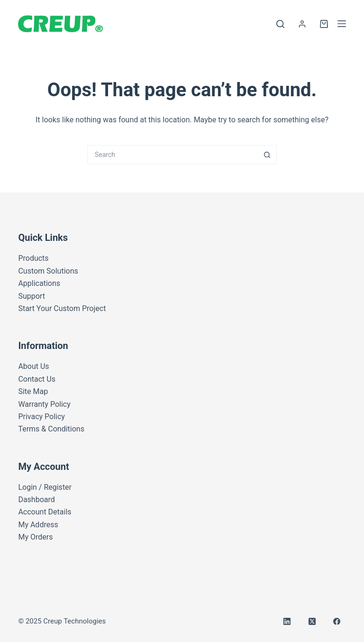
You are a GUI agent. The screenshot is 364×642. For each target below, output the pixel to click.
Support (31, 296)
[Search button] (267, 155)
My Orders (35, 537)
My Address (38, 525)
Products (33, 258)
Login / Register (45, 487)
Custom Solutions (48, 271)
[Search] (280, 24)
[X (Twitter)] (312, 622)
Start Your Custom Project (62, 308)
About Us (33, 366)
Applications (39, 283)
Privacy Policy (41, 417)
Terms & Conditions (51, 429)
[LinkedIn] (287, 622)
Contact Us (37, 379)
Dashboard (36, 500)
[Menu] (342, 24)
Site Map (33, 391)
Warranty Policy (44, 404)
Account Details (45, 512)
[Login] (302, 24)
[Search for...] (173, 155)
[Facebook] (337, 622)
